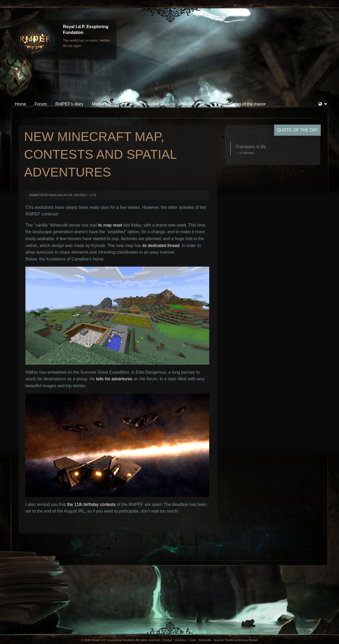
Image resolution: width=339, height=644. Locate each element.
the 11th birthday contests (91, 504)
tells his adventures (114, 379)
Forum (41, 104)
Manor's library (106, 104)
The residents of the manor (241, 104)
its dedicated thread (161, 246)
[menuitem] (21, 104)
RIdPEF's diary (69, 104)
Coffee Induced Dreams (153, 104)
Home (21, 104)
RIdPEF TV (194, 104)
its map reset (110, 225)
